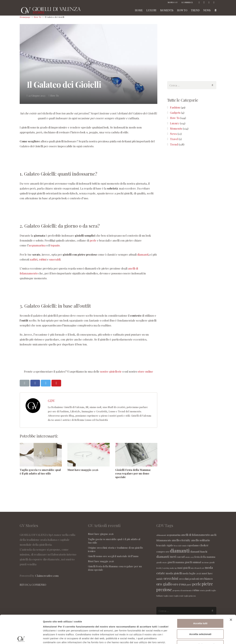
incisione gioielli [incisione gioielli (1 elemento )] (208, 562)
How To (38, 17)
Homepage (25, 17)
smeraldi (55, 259)
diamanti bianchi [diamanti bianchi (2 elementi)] (199, 552)
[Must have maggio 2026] (88, 455)
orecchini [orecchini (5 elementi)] (171, 578)
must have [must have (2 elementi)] (207, 573)
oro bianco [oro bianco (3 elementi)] (206, 579)
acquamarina (37, 245)
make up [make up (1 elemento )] (173, 568)
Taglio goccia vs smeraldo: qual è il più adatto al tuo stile (40, 472)
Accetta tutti (200, 594)
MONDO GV (173, 2)
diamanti (143, 254)
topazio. (55, 245)
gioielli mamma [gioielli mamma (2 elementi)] (176, 562)
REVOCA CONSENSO (33, 585)
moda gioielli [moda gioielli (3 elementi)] (174, 573)
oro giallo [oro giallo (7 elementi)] (164, 584)
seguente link (158, 617)
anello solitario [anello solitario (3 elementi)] (200, 540)
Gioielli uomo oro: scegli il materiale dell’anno (113, 556)
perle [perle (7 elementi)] (197, 584)
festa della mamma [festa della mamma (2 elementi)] (205, 557)
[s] (192, 85)
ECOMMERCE (187, 2)
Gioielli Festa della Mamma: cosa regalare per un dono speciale (133, 473)
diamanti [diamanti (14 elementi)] (180, 550)
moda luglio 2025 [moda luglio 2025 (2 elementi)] (192, 573)
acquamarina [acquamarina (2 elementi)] (174, 535)
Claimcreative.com (47, 576)
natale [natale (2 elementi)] (160, 579)
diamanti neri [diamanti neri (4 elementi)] (166, 556)
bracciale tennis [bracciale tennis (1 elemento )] (180, 546)
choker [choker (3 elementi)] (204, 545)
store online (145, 371)
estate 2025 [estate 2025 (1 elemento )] (189, 557)
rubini (43, 259)
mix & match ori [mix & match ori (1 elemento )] (198, 568)
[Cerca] (212, 85)
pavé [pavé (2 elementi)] (189, 584)
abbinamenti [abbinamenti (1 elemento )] (161, 535)
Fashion (175, 107)
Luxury (175, 123)
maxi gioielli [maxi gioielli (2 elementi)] (184, 568)
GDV (51, 401)
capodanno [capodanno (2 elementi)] (193, 545)
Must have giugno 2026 (101, 534)
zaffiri (34, 259)
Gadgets (175, 113)
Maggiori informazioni (177, 638)
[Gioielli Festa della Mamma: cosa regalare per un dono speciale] (136, 455)
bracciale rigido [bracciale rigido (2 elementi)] (165, 545)
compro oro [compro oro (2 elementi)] (163, 552)
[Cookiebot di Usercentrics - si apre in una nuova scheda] (21, 638)
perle (93, 240)
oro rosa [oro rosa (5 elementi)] (179, 584)
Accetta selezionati (200, 605)
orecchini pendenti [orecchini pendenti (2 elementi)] (189, 579)
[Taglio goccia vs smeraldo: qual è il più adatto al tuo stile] (41, 455)
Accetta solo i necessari (200, 615)
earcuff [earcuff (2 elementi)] (181, 557)
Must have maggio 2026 (83, 470)
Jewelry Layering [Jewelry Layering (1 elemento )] (163, 568)
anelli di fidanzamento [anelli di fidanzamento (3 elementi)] (195, 535)
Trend (174, 144)
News (173, 134)
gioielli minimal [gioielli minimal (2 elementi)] (193, 562)
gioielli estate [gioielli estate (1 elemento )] (162, 562)
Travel (174, 139)
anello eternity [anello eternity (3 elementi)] (181, 540)
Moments (176, 128)
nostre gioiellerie (111, 371)
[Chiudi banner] (231, 590)
